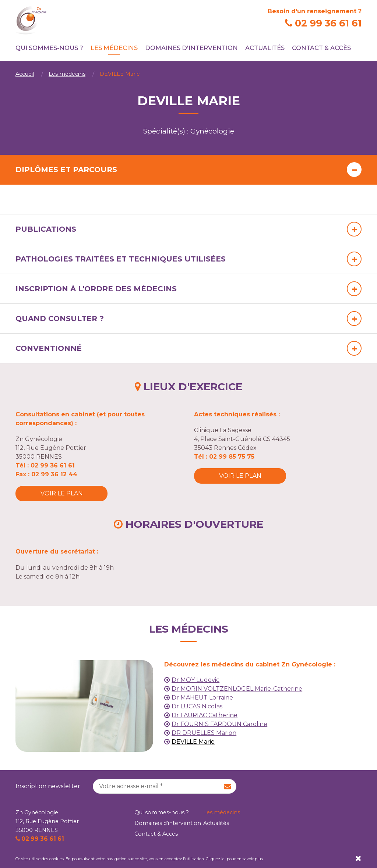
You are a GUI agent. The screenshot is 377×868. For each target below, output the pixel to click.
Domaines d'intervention (191, 48)
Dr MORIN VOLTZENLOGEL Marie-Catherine (237, 689)
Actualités (265, 48)
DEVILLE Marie (193, 742)
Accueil (25, 74)
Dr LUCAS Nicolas (197, 706)
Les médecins (114, 48)
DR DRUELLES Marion (204, 733)
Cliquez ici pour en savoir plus (234, 859)
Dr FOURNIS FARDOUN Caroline (219, 724)
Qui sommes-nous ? (49, 48)
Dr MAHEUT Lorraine (202, 698)
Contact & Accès (321, 48)
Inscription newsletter (48, 786)
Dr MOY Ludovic (195, 680)
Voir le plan (62, 493)
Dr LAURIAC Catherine (205, 715)
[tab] (188, 170)
